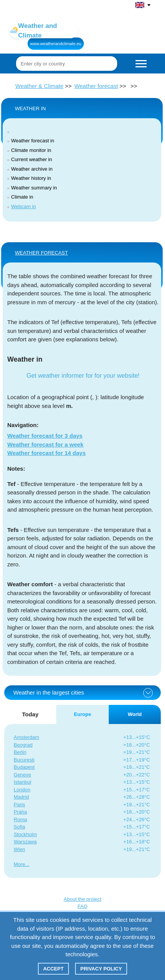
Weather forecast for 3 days (45, 436)
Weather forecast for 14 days (47, 453)
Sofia (20, 827)
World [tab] (135, 714)
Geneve (23, 775)
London (22, 790)
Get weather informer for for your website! (83, 376)
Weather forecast (96, 86)
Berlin (20, 752)
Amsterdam (26, 737)
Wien (20, 849)
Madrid (21, 797)
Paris (20, 805)
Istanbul (23, 782)
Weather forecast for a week (45, 444)
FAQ (82, 906)
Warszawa (25, 842)
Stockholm (25, 834)
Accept (53, 969)
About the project (82, 899)
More (20, 864)
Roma (20, 819)
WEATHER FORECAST (41, 253)
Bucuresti (24, 760)
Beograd (23, 745)
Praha (20, 812)
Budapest (24, 767)
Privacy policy (101, 969)
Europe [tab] (82, 714)
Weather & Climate (39, 86)
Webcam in (24, 206)
